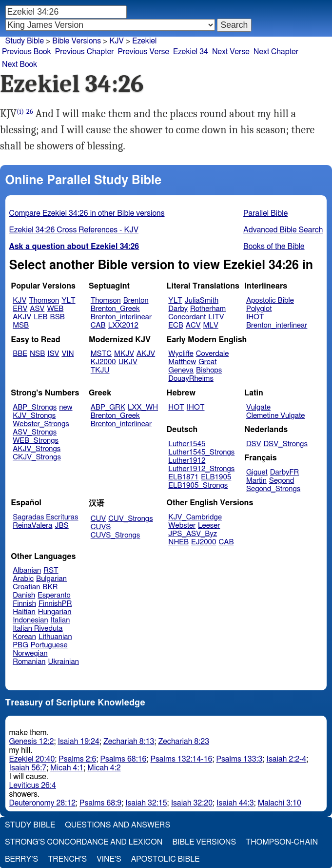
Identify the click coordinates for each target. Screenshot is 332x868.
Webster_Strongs (41, 424)
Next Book (20, 64)
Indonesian (30, 620)
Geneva (181, 370)
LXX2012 (123, 325)
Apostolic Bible (166, 859)
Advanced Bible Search (283, 230)
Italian (60, 620)
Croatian (26, 587)
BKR (50, 587)
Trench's (67, 859)
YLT (68, 300)
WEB (55, 309)
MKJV (124, 354)
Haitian (24, 612)
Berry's (21, 859)
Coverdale (213, 354)
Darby (178, 309)
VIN (68, 354)
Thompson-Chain (282, 842)
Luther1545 (187, 444)
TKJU (100, 370)
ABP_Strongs (35, 407)
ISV (53, 354)
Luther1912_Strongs (201, 469)
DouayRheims (191, 379)
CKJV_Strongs (37, 457)
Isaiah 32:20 (192, 803)
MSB (21, 325)
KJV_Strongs (34, 416)
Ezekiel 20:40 (32, 759)
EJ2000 (204, 542)
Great (207, 362)
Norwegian (30, 653)
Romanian (29, 662)
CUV (98, 519)
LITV (216, 317)
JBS (61, 526)
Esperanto (54, 595)
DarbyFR (285, 472)
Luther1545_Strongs (201, 452)
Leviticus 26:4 (33, 785)
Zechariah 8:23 (184, 742)
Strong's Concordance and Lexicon (84, 842)
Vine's (109, 859)
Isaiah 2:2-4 (286, 759)
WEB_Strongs (36, 441)
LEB (40, 317)
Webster (182, 526)
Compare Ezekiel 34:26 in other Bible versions (87, 213)
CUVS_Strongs (116, 535)
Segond (282, 481)
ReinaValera (32, 526)
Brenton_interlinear (121, 317)
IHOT (255, 317)
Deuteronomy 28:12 (43, 803)
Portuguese (49, 645)
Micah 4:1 (67, 768)
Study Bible (25, 41)
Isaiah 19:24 (78, 742)
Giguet (257, 472)
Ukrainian (64, 662)
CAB (98, 325)
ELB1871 (183, 477)
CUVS (101, 527)
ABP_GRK (108, 407)
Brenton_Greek (115, 309)
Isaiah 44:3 (235, 803)
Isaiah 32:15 (146, 803)
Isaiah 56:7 (28, 768)
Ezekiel (144, 41)
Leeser (209, 526)
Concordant (187, 317)
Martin (256, 481)
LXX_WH (143, 407)
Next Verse (231, 52)
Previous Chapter (85, 52)
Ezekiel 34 (191, 52)
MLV (210, 325)
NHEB (178, 542)
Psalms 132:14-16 (181, 759)
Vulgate (258, 407)
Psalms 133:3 (239, 759)
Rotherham (208, 309)
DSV (254, 444)
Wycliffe (181, 354)
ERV (20, 309)
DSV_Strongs (285, 444)
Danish (24, 595)
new (66, 407)
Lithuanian (55, 637)
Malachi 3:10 (280, 803)
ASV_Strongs (35, 432)
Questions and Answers (117, 825)
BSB (58, 317)
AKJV (22, 317)
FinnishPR (55, 604)
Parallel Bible (265, 213)
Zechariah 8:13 (129, 742)
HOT (176, 407)
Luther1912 (187, 461)
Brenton (136, 300)
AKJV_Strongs (37, 449)
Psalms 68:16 (124, 759)
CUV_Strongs (130, 519)
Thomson (44, 300)
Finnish (24, 604)
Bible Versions (77, 41)
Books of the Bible (274, 247)
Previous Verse (144, 52)
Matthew (182, 362)
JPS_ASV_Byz (193, 534)
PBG (20, 645)
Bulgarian (51, 579)
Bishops (209, 370)
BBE (20, 354)
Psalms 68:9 (100, 803)
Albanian (27, 570)
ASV (37, 309)
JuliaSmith (202, 300)
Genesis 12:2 (32, 742)
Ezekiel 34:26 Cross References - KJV (74, 230)
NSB (37, 354)
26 (30, 112)
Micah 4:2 (104, 768)
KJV (20, 300)
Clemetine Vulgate (275, 416)
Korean (24, 637)
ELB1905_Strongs (198, 486)
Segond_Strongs (273, 489)
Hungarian (55, 612)
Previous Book (27, 52)
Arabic (23, 579)
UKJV (128, 362)
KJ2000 (103, 362)
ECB (176, 325)
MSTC (101, 354)
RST (51, 570)
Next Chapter (276, 52)
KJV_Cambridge (195, 517)
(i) (20, 112)
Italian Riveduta (38, 629)
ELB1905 (216, 477)
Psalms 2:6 (77, 759)
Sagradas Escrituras (45, 517)
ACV (193, 325)
